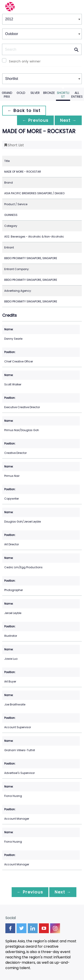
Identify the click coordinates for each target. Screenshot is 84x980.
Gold (21, 93)
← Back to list (24, 111)
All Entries (77, 95)
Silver (35, 93)
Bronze (49, 93)
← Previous (35, 120)
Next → (68, 120)
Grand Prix (7, 95)
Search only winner (25, 61)
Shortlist (63, 95)
